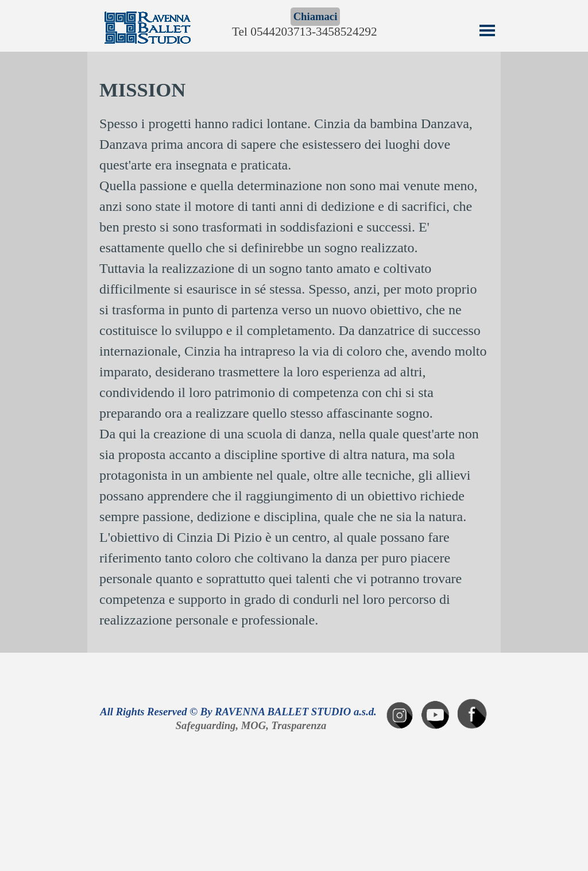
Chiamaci (316, 16)
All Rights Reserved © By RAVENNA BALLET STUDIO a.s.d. (238, 712)
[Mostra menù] (487, 30)
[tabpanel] (294, 352)
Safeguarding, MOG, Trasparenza (251, 725)
